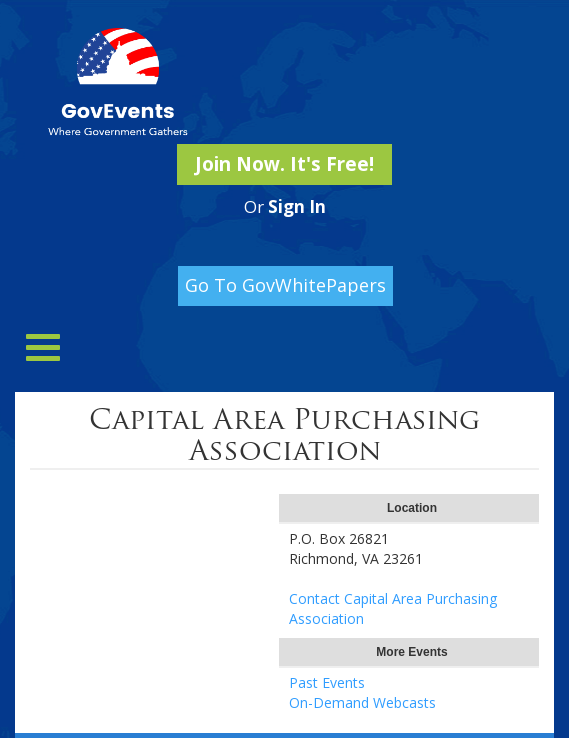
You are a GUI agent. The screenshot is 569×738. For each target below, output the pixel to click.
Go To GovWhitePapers (285, 285)
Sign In (297, 206)
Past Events (327, 682)
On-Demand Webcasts (362, 702)
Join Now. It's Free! (284, 164)
